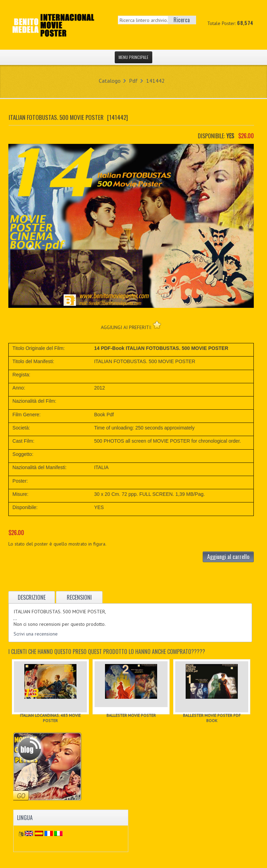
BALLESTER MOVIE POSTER (131, 715)
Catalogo (110, 81)
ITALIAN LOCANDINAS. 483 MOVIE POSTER (50, 718)
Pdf (133, 81)
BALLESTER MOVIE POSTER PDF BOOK (212, 718)
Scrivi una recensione (36, 634)
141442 (155, 81)
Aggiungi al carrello (228, 557)
